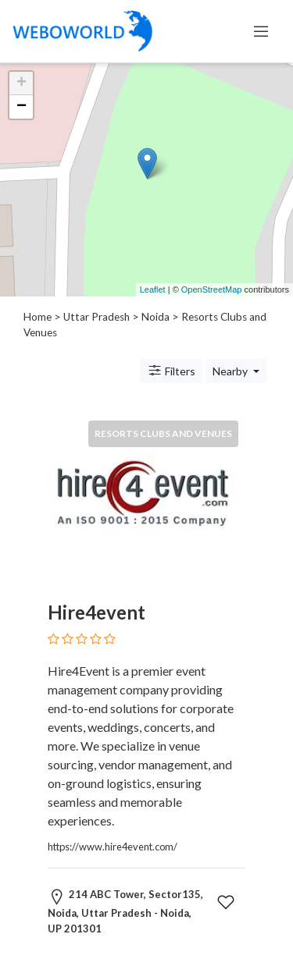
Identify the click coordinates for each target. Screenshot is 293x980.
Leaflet (153, 289)
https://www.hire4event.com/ (113, 847)
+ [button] (21, 83)
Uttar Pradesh (96, 317)
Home (38, 317)
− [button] (21, 107)
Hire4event (96, 612)
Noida (155, 317)
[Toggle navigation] (261, 31)
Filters (171, 371)
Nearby (231, 371)
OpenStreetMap (212, 289)
